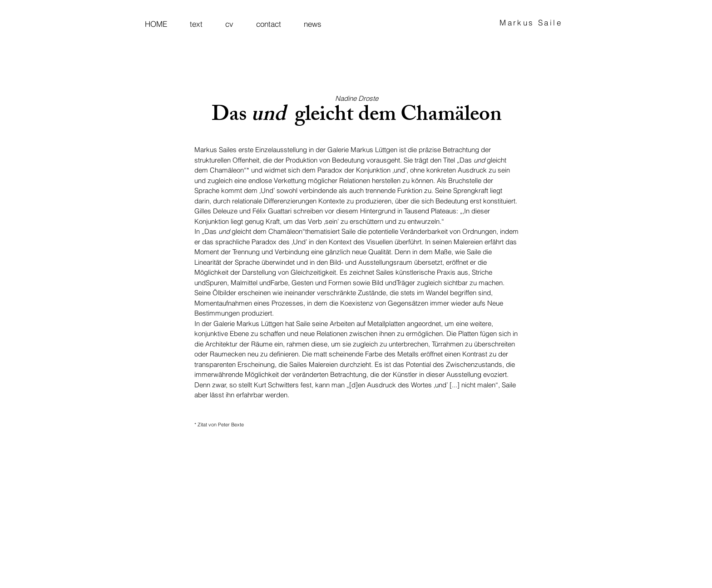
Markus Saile (531, 22)
